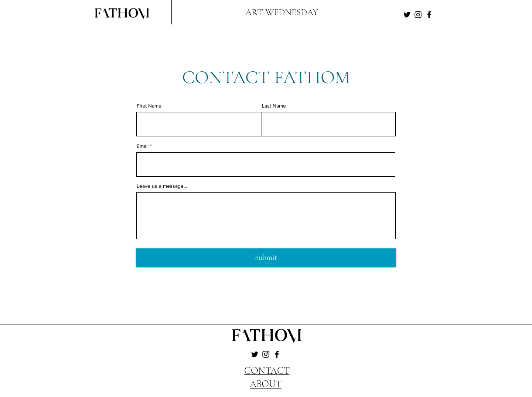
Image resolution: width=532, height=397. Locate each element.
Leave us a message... (162, 186)
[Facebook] (429, 15)
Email (143, 146)
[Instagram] (418, 15)
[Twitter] (407, 15)
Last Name (274, 106)
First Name (149, 106)
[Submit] (266, 258)
